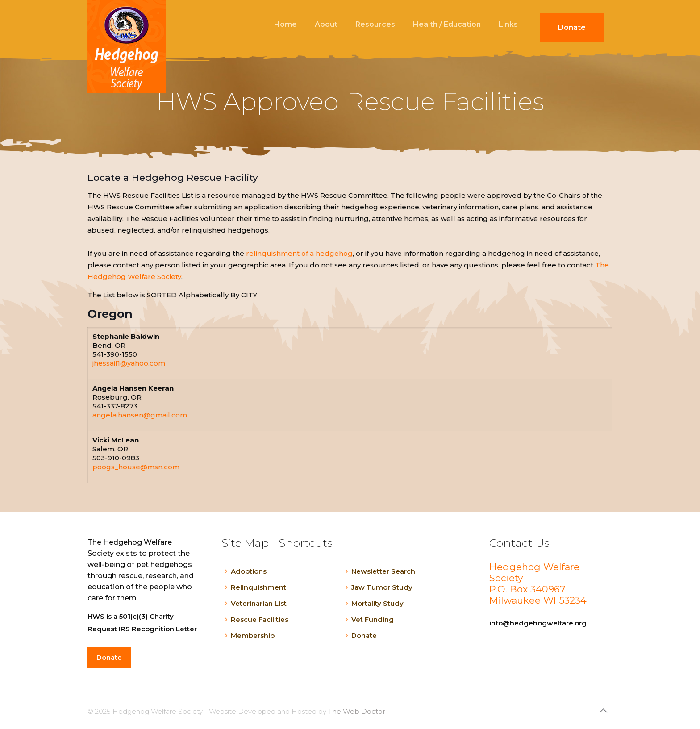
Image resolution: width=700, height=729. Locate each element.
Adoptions (249, 571)
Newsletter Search (383, 571)
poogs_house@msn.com (136, 467)
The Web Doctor (357, 711)
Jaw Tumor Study (382, 587)
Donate (364, 635)
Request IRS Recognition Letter (142, 629)
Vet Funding (373, 619)
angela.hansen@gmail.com (140, 415)
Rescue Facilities (260, 619)
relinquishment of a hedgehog (299, 253)
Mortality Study (377, 603)
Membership (253, 635)
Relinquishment (258, 587)
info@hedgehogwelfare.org (538, 623)
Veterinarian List (259, 603)
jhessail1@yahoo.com (129, 363)
